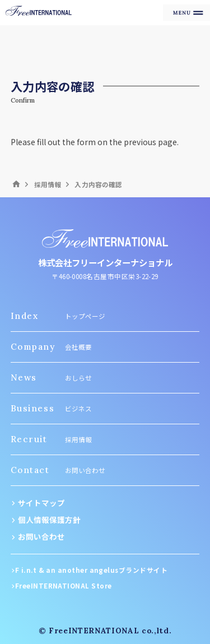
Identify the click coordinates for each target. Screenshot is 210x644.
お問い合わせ (41, 536)
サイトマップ (41, 503)
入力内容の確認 (98, 184)
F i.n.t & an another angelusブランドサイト (91, 570)
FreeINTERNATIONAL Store (64, 586)
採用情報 (48, 184)
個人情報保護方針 (49, 520)
